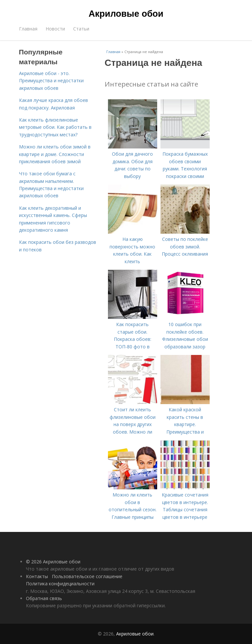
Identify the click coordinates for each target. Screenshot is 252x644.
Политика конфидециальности (60, 584)
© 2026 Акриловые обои (53, 562)
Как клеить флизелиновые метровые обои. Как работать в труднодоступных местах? (55, 127)
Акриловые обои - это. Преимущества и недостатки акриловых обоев (51, 81)
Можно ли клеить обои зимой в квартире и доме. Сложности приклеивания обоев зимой (55, 154)
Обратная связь (44, 598)
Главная (28, 29)
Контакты (37, 576)
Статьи (81, 29)
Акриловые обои (126, 14)
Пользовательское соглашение (87, 576)
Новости (55, 29)
